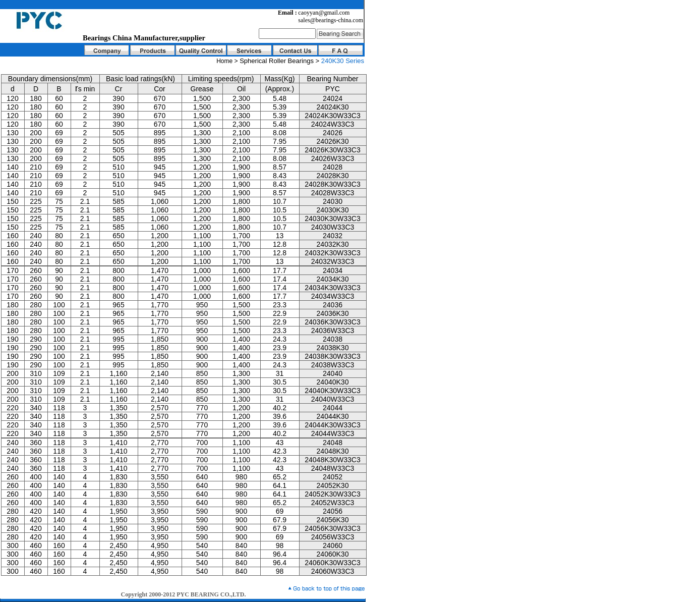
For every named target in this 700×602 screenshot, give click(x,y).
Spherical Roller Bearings (277, 61)
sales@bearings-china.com (331, 20)
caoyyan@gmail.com (324, 13)
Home (224, 61)
